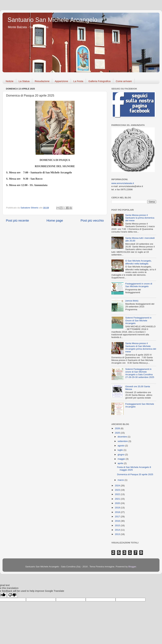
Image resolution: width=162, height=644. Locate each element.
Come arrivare (124, 81)
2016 (118, 521)
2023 (118, 490)
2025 (118, 433)
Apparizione (61, 81)
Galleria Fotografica (99, 81)
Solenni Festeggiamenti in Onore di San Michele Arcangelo (138, 320)
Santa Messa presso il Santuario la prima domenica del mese (140, 218)
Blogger (132, 567)
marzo (121, 480)
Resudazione (42, 81)
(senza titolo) (132, 301)
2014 (118, 530)
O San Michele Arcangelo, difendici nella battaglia (138, 262)
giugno (121, 455)
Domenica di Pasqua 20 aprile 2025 (135, 474)
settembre (123, 441)
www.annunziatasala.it (123, 183)
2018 (118, 512)
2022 (118, 494)
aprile (121, 463)
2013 (118, 534)
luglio (121, 450)
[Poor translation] (12, 595)
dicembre (123, 437)
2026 (118, 428)
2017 (118, 517)
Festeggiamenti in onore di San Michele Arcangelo (139, 285)
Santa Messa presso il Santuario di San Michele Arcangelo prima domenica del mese (141, 347)
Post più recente (17, 220)
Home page (55, 220)
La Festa (78, 81)
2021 (118, 499)
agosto (121, 446)
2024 (118, 486)
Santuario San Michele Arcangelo (52, 20)
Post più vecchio (92, 220)
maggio (122, 459)
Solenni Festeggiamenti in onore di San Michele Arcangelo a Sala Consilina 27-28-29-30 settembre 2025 (140, 373)
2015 (118, 525)
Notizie (10, 81)
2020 (118, 503)
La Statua (24, 81)
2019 (118, 508)
